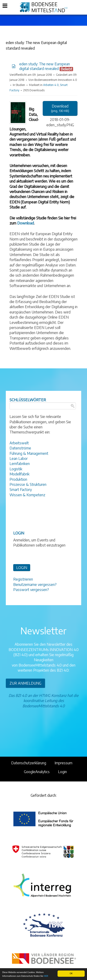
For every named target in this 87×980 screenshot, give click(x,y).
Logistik (16, 469)
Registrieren (23, 579)
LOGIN (22, 568)
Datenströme (20, 448)
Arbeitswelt (19, 443)
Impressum (63, 763)
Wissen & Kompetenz (27, 495)
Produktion (18, 479)
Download (26, 223)
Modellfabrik (19, 474)
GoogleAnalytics (37, 772)
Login (62, 772)
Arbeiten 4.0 (51, 85)
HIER (46, 976)
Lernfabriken (20, 464)
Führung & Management (29, 453)
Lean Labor (19, 458)
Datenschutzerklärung (29, 763)
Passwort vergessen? (31, 590)
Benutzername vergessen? (35, 585)
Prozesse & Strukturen (28, 484)
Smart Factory (21, 490)
